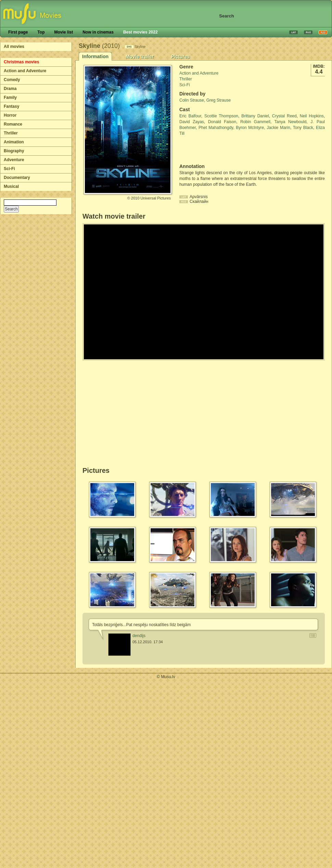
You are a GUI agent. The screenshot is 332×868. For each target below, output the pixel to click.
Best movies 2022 (141, 32)
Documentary (17, 178)
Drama (10, 89)
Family (10, 98)
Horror (10, 115)
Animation (14, 142)
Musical (11, 186)
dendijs (139, 636)
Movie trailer (140, 56)
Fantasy (11, 106)
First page (18, 32)
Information (95, 56)
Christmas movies (21, 62)
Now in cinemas (98, 32)
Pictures (180, 56)
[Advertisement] (219, 150)
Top (41, 32)
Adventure (14, 160)
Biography (14, 151)
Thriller (11, 133)
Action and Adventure (25, 71)
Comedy (12, 80)
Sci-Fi (9, 169)
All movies (14, 47)
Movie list (63, 32)
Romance (13, 124)
